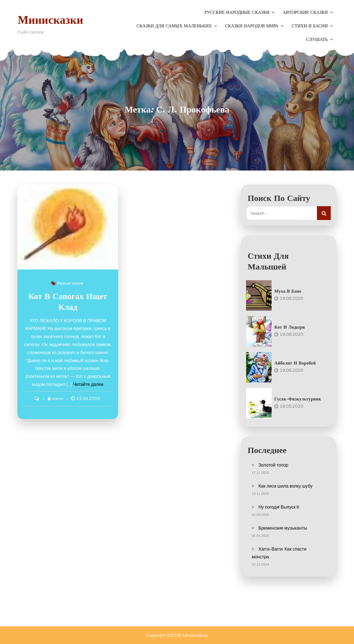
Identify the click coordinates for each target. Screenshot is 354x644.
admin (59, 400)
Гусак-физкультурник (298, 399)
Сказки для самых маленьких (174, 26)
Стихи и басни (310, 26)
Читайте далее (82, 386)
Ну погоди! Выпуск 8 (279, 507)
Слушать (317, 40)
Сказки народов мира (252, 26)
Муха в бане (288, 291)
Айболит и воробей (295, 363)
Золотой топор (273, 465)
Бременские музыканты (283, 528)
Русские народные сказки (237, 12)
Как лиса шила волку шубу (285, 486)
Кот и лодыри (290, 327)
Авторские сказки (305, 12)
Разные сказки (71, 285)
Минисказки (51, 19)
